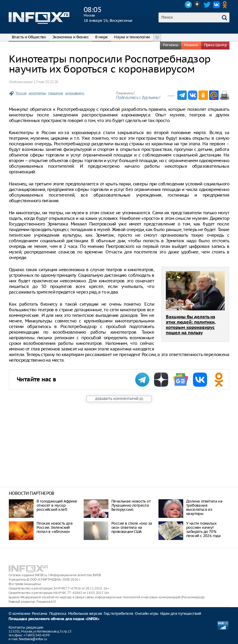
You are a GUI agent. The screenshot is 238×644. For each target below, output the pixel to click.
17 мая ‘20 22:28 (46, 82)
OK (226, 5)
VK (216, 5)
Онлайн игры (147, 613)
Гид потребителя (118, 613)
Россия (21, 93)
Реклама (40, 613)
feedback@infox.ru (33, 639)
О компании (19, 613)
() (119, 399)
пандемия (55, 93)
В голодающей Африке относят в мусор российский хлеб (57, 505)
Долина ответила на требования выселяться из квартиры (204, 507)
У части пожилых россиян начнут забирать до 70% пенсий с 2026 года (203, 529)
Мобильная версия (85, 613)
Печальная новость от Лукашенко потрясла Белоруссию (131, 505)
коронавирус (75, 93)
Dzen (198, 5)
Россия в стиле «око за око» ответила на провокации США (132, 527)
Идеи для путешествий (181, 613)
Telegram (188, 5)
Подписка (58, 613)
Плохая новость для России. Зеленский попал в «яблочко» (54, 527)
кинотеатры (37, 93)
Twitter (207, 5)
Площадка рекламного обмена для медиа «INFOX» (54, 619)
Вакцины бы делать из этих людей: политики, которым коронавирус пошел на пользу (191, 325)
